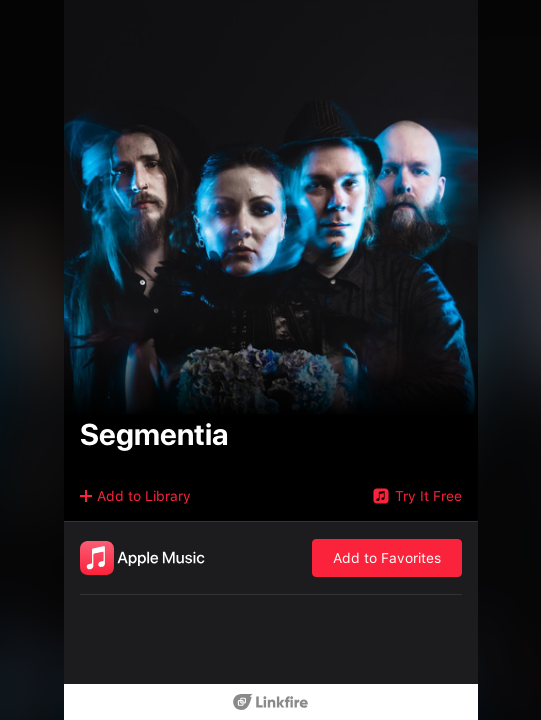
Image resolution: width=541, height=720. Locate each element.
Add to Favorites (387, 558)
